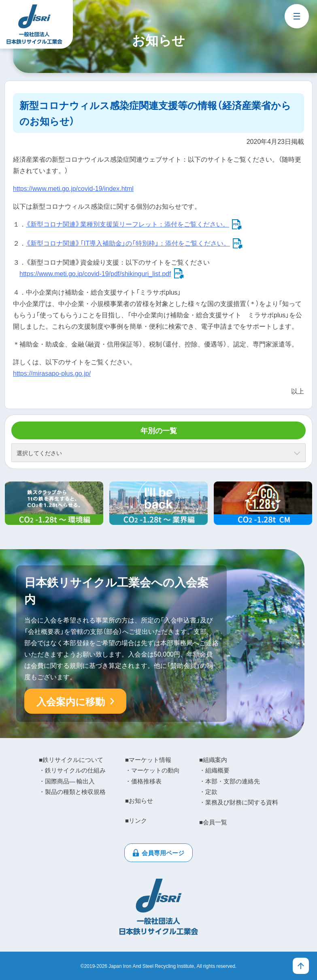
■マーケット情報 (148, 760)
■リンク (136, 820)
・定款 (208, 792)
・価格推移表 (143, 781)
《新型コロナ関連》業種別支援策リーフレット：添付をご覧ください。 (128, 224)
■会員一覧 (213, 822)
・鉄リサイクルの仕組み (72, 770)
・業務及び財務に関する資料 (239, 802)
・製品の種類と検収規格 (72, 792)
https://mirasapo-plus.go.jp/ (52, 373)
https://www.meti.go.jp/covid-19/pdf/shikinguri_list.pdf (95, 273)
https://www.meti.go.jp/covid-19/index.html (73, 188)
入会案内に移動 (71, 701)
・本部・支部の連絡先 (230, 781)
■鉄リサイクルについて (71, 760)
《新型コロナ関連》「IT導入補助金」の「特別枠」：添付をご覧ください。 (128, 243)
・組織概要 (214, 770)
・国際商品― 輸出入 (67, 781)
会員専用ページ (163, 853)
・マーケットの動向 (152, 770)
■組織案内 (213, 760)
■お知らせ (139, 800)
